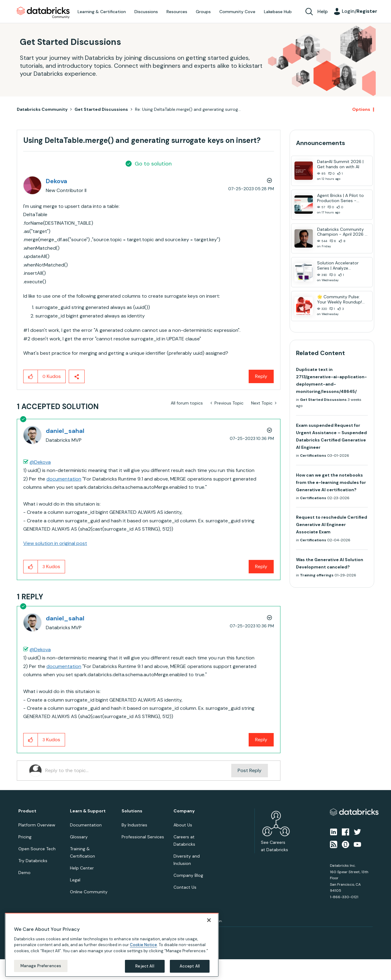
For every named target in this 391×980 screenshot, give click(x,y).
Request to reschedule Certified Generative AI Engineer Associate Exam (332, 524)
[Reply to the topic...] (138, 771)
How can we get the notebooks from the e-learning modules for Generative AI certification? (331, 482)
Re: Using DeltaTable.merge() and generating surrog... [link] (188, 109)
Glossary (79, 837)
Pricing (25, 837)
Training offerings (317, 575)
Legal (75, 880)
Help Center (82, 868)
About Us (183, 825)
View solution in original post (55, 543)
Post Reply (250, 770)
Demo (24, 873)
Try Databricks (33, 861)
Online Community (89, 892)
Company (184, 811)
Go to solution (153, 164)
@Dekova (40, 462)
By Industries (134, 825)
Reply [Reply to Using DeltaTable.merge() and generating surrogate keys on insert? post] (261, 376)
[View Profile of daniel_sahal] (65, 431)
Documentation (86, 825)
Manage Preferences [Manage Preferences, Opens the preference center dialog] (41, 966)
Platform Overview (37, 825)
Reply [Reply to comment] (261, 566)
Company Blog (188, 875)
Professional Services (143, 837)
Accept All (190, 966)
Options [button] (361, 109)
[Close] (209, 920)
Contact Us (185, 887)
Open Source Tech (37, 849)
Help (323, 11)
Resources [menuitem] (177, 12)
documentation (64, 479)
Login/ (360, 11)
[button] (31, 376)
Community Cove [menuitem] (237, 12)
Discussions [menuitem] (146, 12)
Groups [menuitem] (203, 12)
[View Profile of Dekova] (57, 181)
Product (27, 811)
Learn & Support (88, 811)
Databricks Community (43, 13)
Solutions (132, 811)
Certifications (313, 456)
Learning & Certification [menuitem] (102, 12)
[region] (112, 945)
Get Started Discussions (101, 109)
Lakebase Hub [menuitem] (278, 12)
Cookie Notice (143, 945)
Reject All (145, 966)
